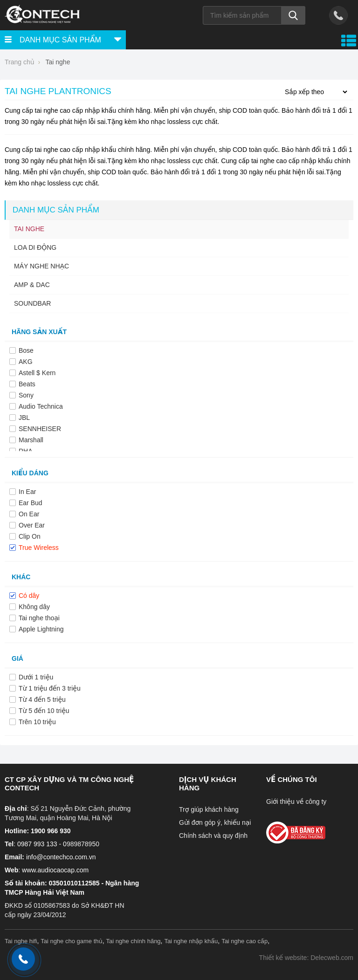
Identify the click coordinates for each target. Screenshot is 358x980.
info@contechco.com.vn (61, 857)
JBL (24, 418)
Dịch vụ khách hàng (208, 784)
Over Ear (32, 525)
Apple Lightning (41, 629)
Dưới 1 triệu (36, 677)
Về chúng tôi (292, 779)
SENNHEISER (40, 429)
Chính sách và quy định (213, 836)
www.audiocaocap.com (55, 870)
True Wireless (39, 548)
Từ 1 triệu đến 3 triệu (50, 688)
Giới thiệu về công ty (296, 802)
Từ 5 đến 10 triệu (44, 711)
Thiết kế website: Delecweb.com (306, 958)
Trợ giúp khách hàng (209, 809)
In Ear (27, 492)
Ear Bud (31, 503)
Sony (26, 395)
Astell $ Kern (37, 373)
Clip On (30, 536)
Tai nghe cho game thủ (72, 941)
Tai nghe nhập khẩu (191, 941)
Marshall (31, 440)
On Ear (29, 514)
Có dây (29, 596)
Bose (26, 350)
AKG (26, 362)
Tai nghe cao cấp (244, 941)
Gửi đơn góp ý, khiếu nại (215, 822)
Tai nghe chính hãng (134, 941)
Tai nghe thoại (39, 618)
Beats (27, 384)
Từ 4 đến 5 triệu (42, 699)
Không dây (34, 607)
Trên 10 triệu (37, 722)
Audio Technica (41, 406)
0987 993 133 (37, 844)
